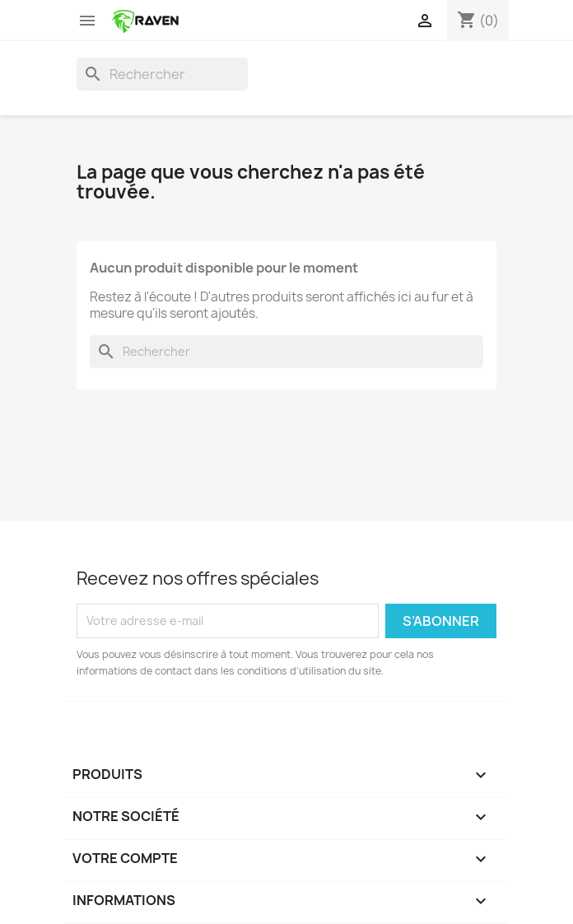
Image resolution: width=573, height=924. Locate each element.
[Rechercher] (162, 74)
